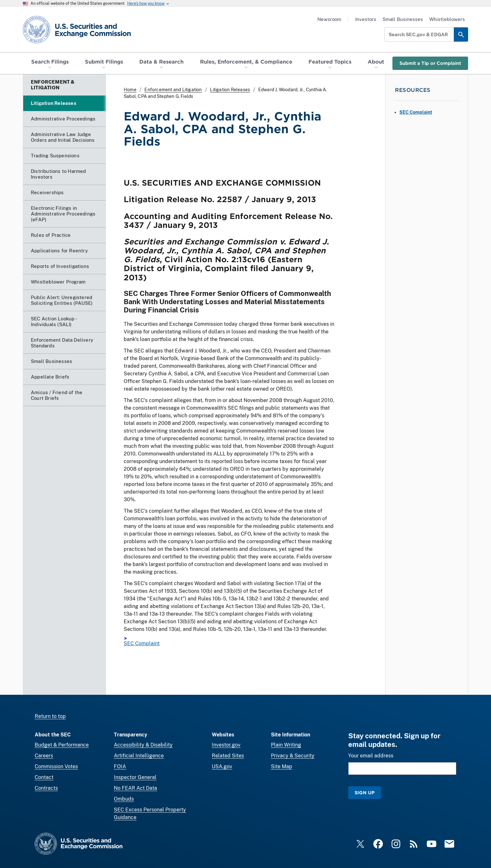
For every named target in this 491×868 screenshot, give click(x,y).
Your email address (371, 756)
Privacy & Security (293, 756)
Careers (44, 756)
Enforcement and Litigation (173, 90)
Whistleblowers (447, 19)
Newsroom (329, 19)
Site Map (282, 766)
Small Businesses (403, 19)
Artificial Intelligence (139, 756)
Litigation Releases (230, 90)
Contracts (46, 788)
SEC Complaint (142, 644)
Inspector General (135, 777)
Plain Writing (286, 745)
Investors (366, 19)
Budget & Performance (62, 745)
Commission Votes (56, 766)
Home (130, 90)
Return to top (50, 716)
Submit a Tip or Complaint (430, 63)
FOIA (120, 766)
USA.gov (222, 766)
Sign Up (365, 793)
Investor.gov (226, 745)
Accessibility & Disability (143, 745)
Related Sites (228, 756)
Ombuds (124, 799)
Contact (44, 777)
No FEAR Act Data (135, 788)
